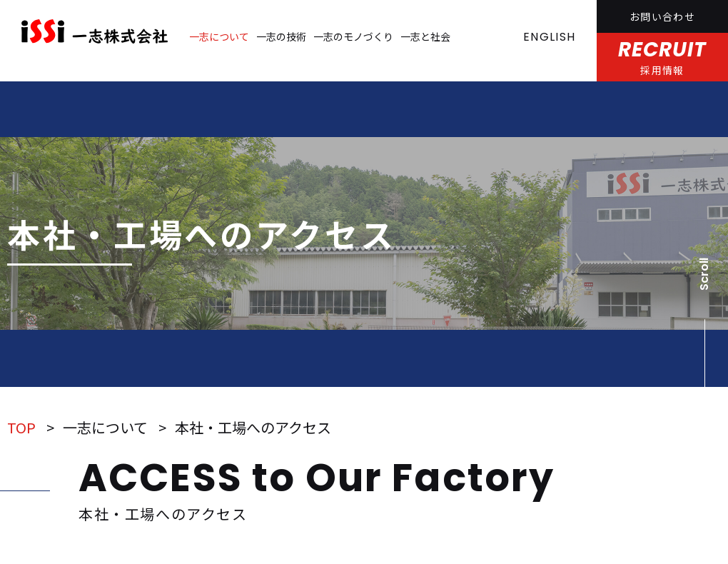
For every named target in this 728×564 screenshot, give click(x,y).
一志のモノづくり (353, 36)
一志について (219, 36)
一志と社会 (425, 36)
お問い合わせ (662, 16)
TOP (21, 427)
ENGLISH (549, 37)
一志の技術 (281, 36)
